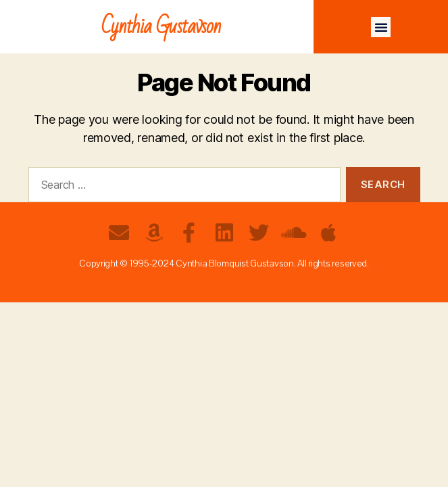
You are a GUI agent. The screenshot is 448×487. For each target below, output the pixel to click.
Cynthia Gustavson (161, 27)
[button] (381, 27)
